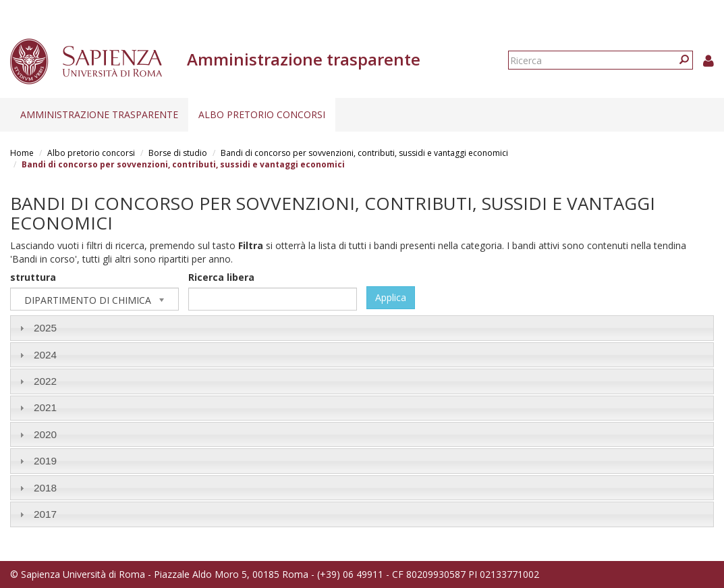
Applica (391, 297)
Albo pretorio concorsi (262, 114)
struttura (33, 277)
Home (22, 153)
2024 (45, 355)
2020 (45, 434)
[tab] (362, 328)
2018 (45, 488)
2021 (45, 407)
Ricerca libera (221, 277)
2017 (45, 514)
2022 (45, 381)
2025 (45, 328)
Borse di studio (178, 153)
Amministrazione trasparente (99, 114)
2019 (45, 461)
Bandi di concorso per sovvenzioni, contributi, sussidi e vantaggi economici (364, 153)
